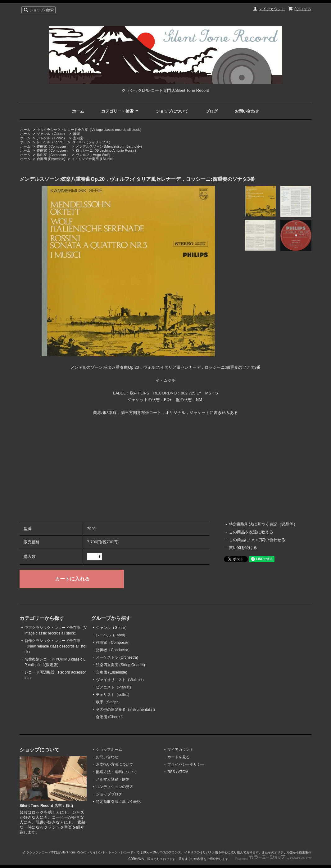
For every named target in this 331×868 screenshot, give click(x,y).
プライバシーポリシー (186, 764)
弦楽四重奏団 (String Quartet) (120, 665)
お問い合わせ (247, 111)
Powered (273, 859)
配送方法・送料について (116, 772)
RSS (171, 772)
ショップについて (172, 111)
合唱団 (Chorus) (109, 717)
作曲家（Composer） (53, 146)
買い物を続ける (243, 548)
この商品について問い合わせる (257, 540)
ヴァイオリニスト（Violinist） (121, 680)
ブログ (212, 111)
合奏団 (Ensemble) (51, 159)
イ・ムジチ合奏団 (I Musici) (93, 159)
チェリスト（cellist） (114, 695)
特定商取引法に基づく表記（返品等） (263, 524)
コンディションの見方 (115, 787)
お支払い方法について (115, 764)
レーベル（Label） (51, 142)
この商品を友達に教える (251, 532)
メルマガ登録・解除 (113, 779)
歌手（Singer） (109, 702)
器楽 (76, 134)
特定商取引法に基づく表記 (118, 802)
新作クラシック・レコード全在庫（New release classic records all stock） (55, 646)
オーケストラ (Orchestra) (117, 657)
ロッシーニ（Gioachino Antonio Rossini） (108, 150)
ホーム (78, 111)
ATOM (183, 772)
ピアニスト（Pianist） (115, 687)
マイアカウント (272, 9)
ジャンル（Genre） (52, 134)
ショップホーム (109, 750)
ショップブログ (109, 794)
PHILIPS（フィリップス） (92, 142)
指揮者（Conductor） (114, 650)
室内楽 (78, 138)
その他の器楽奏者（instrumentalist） (127, 710)
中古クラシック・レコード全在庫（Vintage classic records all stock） (90, 130)
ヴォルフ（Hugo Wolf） (94, 155)
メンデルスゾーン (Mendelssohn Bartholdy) (109, 146)
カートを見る (179, 757)
